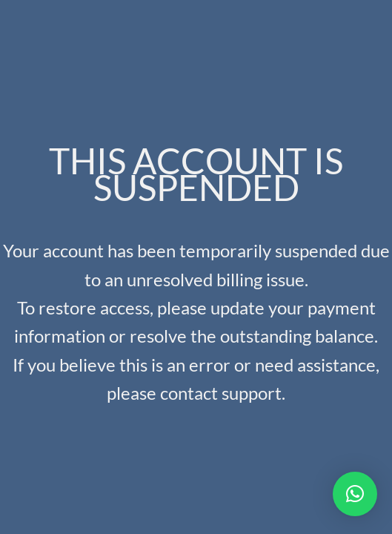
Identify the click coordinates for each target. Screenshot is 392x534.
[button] (355, 494)
